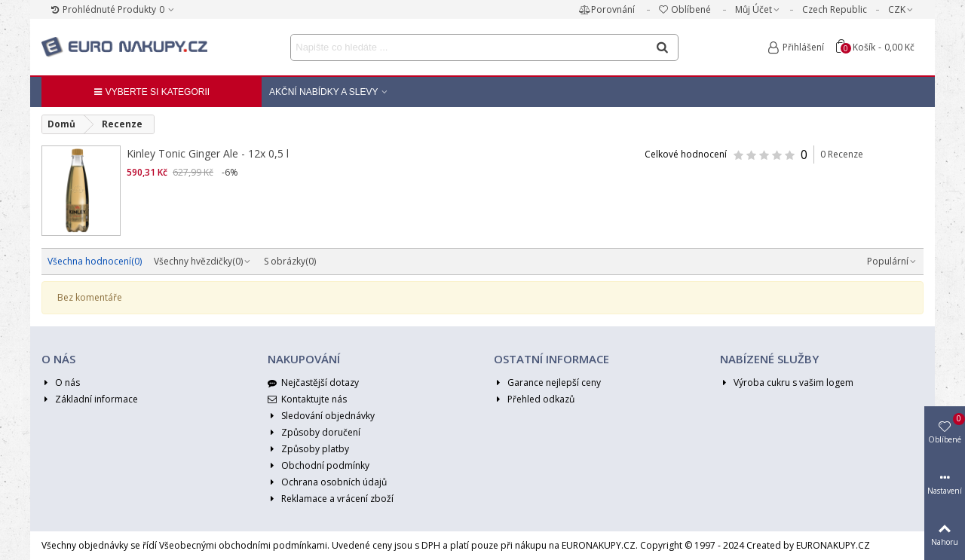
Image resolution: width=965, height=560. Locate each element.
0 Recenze (842, 154)
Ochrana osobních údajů (327, 482)
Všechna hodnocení (95, 261)
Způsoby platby (308, 449)
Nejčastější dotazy (313, 383)
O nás (61, 383)
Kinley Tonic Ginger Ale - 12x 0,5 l (208, 153)
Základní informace (90, 399)
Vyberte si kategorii (152, 92)
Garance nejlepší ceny (547, 383)
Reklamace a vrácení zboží (331, 499)
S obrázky (290, 261)
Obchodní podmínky (319, 466)
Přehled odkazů (534, 399)
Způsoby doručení (314, 433)
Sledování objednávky (321, 416)
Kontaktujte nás (307, 399)
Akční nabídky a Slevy (324, 92)
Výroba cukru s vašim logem (787, 383)
